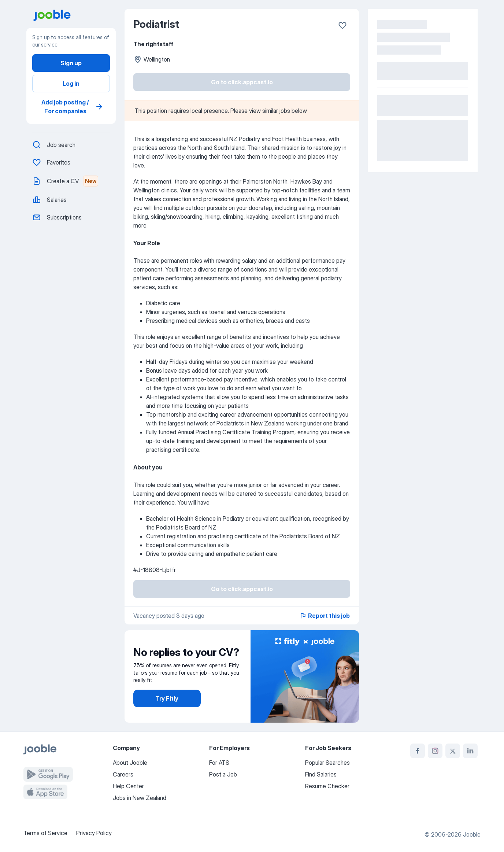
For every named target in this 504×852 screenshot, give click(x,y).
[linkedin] (470, 751)
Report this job (325, 616)
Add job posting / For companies (73, 107)
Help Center (128, 786)
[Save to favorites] (342, 25)
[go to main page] (74, 15)
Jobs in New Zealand (140, 798)
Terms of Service (45, 833)
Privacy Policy (94, 833)
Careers (123, 774)
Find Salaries (321, 774)
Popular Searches (327, 763)
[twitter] (453, 751)
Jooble (472, 834)
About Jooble (130, 763)
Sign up (71, 63)
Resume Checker (327, 786)
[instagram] (435, 751)
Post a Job (223, 774)
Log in (71, 84)
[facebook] (418, 751)
